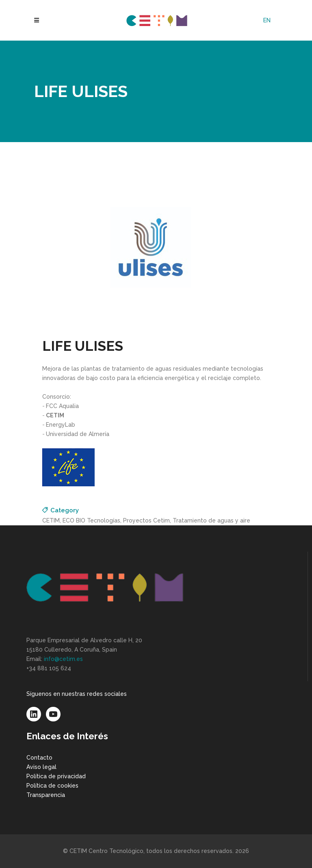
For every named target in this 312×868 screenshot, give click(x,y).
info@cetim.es (63, 659)
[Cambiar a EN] (267, 20)
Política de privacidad (56, 776)
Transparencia (46, 795)
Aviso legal (41, 767)
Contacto (39, 758)
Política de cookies (52, 786)
